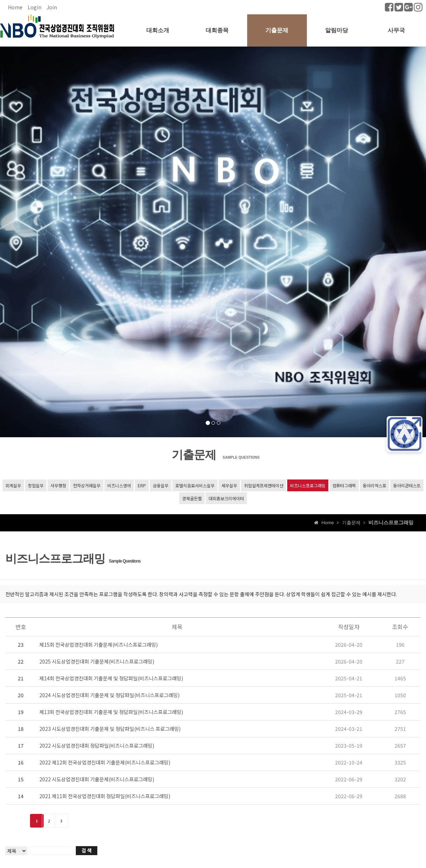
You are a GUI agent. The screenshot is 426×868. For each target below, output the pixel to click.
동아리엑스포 (374, 485)
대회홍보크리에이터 (226, 498)
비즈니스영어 (119, 485)
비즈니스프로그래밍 (308, 485)
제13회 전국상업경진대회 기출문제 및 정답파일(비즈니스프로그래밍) (111, 712)
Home (15, 7)
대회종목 (217, 30)
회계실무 (13, 485)
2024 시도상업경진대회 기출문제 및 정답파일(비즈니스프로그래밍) (109, 695)
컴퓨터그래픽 (344, 485)
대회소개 (158, 30)
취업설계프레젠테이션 (264, 485)
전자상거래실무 (87, 485)
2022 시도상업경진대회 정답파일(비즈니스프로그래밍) (97, 746)
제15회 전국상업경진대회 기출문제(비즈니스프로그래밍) (99, 645)
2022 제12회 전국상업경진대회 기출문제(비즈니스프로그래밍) (105, 762)
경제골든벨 (192, 498)
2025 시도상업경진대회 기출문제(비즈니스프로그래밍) (97, 661)
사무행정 (58, 485)
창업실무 (36, 485)
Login (35, 7)
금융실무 (161, 485)
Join (52, 7)
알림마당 (337, 30)
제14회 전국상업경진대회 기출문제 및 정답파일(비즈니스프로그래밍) (111, 678)
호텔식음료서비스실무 (195, 485)
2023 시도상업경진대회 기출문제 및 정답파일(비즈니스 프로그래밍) (110, 729)
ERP (142, 485)
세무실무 (229, 485)
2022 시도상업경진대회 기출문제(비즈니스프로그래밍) (97, 779)
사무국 (396, 30)
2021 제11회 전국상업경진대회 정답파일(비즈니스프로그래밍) (105, 796)
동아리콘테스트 (407, 485)
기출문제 (277, 30)
